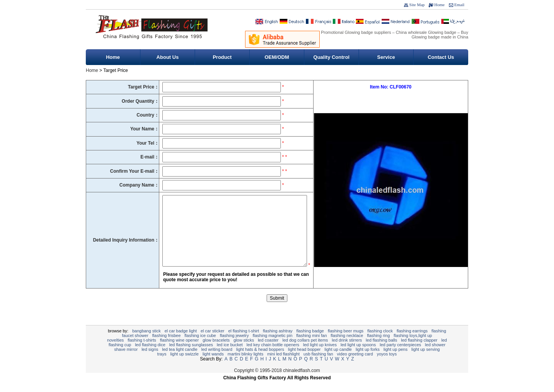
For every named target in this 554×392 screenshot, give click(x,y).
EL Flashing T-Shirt (244, 342)
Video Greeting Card (355, 365)
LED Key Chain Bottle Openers (273, 356)
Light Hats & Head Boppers (260, 361)
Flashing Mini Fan (312, 347)
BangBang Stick (147, 342)
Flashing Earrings (412, 342)
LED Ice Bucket (230, 356)
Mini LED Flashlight (283, 365)
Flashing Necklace (347, 347)
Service (386, 57)
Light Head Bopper (305, 361)
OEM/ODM (277, 57)
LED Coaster (268, 352)
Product (222, 57)
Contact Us (441, 57)
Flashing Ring (378, 347)
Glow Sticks (244, 352)
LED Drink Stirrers (347, 352)
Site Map (417, 5)
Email (459, 5)
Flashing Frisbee (167, 347)
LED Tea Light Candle (180, 361)
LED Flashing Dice (150, 356)
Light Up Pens (395, 361)
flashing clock (380, 342)
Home (440, 5)
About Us (168, 57)
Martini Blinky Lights (245, 365)
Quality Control (332, 57)
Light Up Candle (338, 361)
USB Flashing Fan (318, 365)
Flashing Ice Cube (200, 347)
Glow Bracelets (216, 352)
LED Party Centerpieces (400, 356)
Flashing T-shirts (142, 352)
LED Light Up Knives (320, 356)
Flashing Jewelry (234, 347)
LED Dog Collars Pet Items (305, 352)
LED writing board (217, 361)
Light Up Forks (367, 361)
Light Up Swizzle (184, 365)
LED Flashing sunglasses (191, 356)
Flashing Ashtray (278, 342)
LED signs (150, 361)
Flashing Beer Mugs (346, 342)
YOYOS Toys (387, 365)
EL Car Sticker (212, 342)
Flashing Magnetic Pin (273, 347)
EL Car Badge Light (181, 342)
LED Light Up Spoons (358, 356)
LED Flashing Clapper (419, 352)
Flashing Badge (310, 342)
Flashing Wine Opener (179, 352)
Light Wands (213, 365)
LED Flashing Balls (381, 352)
